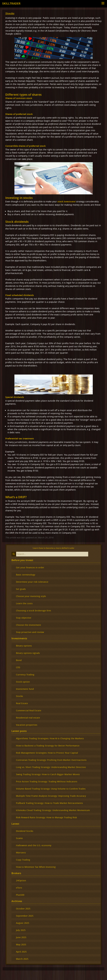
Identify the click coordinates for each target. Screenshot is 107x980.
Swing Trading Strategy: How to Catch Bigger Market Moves (48, 774)
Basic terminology (26, 575)
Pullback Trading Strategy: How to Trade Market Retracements (49, 803)
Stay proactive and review (30, 632)
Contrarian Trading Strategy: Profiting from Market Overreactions (51, 760)
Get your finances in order (30, 567)
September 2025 (25, 916)
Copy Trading (23, 860)
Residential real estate (28, 718)
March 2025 (22, 959)
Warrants (21, 853)
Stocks (10, 14)
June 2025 (21, 937)
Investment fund (25, 689)
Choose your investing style (31, 596)
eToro (19, 888)
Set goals (21, 589)
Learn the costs (24, 603)
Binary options (24, 646)
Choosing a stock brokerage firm (33, 611)
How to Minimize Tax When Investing (36, 867)
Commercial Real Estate (29, 710)
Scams (19, 838)
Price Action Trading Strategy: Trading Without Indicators (47, 781)
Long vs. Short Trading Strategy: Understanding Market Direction (51, 767)
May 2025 (21, 944)
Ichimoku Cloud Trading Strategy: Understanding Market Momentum (53, 810)
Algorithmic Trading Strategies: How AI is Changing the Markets (50, 738)
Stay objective (24, 618)
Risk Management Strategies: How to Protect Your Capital (47, 753)
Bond (19, 660)
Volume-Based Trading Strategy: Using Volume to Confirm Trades (51, 789)
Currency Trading (25, 675)
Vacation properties (27, 725)
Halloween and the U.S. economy (34, 845)
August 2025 (23, 923)
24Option (21, 880)
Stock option (23, 682)
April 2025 (21, 952)
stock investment (67, 201)
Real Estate (22, 703)
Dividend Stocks (25, 831)
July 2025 (21, 930)
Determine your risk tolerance (32, 582)
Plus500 (20, 895)
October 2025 (23, 909)
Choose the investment (29, 625)
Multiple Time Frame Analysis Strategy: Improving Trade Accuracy (51, 796)
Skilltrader (11, 4)
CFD (18, 667)
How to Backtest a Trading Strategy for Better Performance (48, 746)
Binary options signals (28, 653)
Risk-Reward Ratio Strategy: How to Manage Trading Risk (46, 817)
